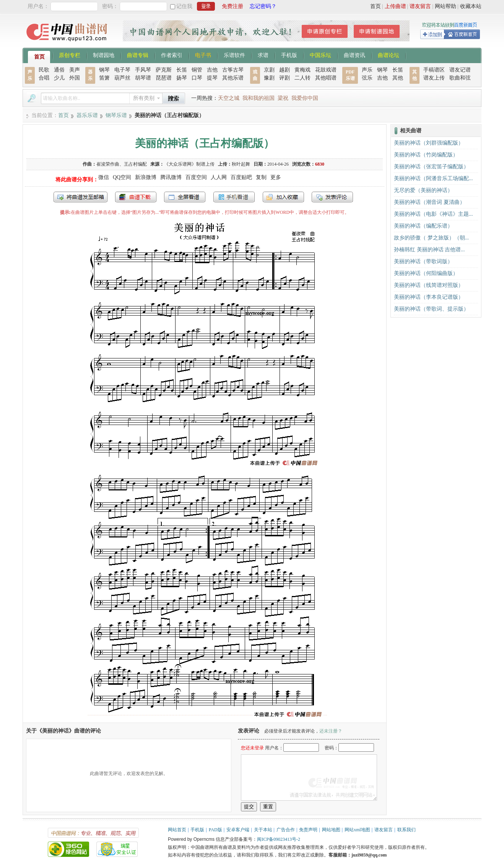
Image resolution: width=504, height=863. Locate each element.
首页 (376, 6)
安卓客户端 (238, 830)
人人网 (219, 177)
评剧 (285, 78)
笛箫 (104, 78)
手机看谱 (234, 197)
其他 (398, 78)
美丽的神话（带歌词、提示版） (431, 309)
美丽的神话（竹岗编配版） (426, 155)
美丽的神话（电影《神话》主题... (433, 214)
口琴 (197, 78)
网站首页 (177, 830)
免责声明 (308, 830)
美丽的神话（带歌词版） (423, 261)
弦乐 (367, 78)
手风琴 (143, 70)
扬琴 (182, 78)
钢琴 (104, 70)
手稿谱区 (434, 70)
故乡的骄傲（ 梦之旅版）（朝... (431, 238)
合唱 (44, 78)
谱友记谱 (460, 70)
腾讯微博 (171, 177)
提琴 (212, 78)
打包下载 (136, 197)
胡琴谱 (143, 78)
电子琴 (122, 70)
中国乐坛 (320, 55)
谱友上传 (434, 78)
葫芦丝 (122, 78)
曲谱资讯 (354, 55)
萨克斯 (164, 70)
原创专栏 (70, 55)
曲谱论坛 (389, 55)
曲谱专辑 (138, 55)
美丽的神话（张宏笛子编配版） (431, 167)
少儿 (59, 78)
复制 (261, 177)
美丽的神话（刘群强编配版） (429, 143)
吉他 (212, 70)
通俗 (59, 70)
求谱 (263, 55)
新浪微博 (146, 177)
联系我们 (406, 830)
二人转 (302, 78)
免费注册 (232, 6)
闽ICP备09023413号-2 (279, 839)
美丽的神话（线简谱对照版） (429, 285)
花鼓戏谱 (326, 70)
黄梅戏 (302, 70)
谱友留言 (420, 6)
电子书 (203, 55)
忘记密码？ (263, 6)
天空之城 (229, 98)
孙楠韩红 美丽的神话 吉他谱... (429, 250)
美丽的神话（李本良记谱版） (429, 297)
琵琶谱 (164, 78)
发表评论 (332, 197)
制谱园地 (104, 55)
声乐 (367, 70)
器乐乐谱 (87, 115)
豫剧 (269, 78)
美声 (75, 70)
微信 (104, 177)
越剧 (285, 70)
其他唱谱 (326, 78)
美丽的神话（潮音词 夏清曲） (429, 202)
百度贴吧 (241, 177)
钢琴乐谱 (116, 115)
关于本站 (263, 830)
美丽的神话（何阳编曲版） (426, 273)
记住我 (184, 6)
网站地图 (331, 830)
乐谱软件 (234, 55)
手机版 (289, 55)
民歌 (44, 70)
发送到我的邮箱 (80, 197)
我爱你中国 (305, 98)
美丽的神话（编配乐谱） (423, 226)
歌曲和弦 (460, 78)
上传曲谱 (395, 6)
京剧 (269, 70)
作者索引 (172, 55)
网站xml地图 (357, 830)
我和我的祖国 (259, 98)
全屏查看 (185, 197)
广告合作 (286, 830)
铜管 (197, 70)
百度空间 (196, 177)
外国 (75, 78)
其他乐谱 (233, 78)
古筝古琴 (233, 70)
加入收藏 (283, 197)
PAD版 (215, 830)
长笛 (182, 70)
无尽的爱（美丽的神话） (423, 190)
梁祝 (283, 98)
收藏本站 (471, 6)
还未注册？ (331, 731)
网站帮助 (445, 6)
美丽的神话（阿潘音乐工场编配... (433, 178)
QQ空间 (122, 177)
